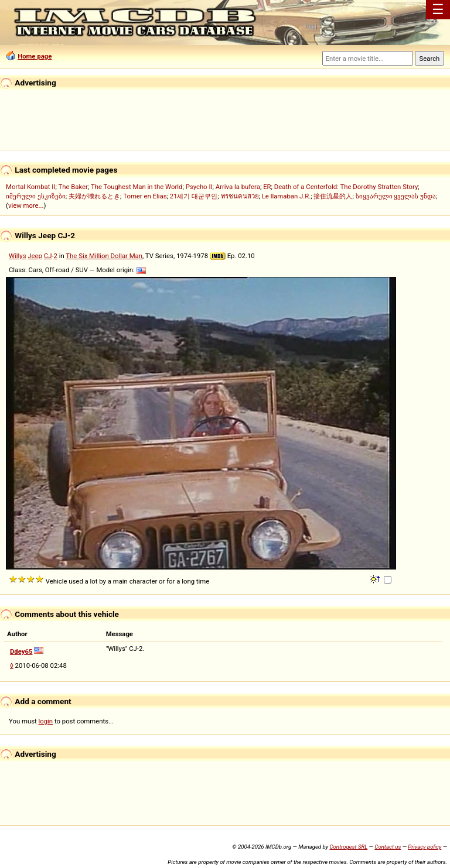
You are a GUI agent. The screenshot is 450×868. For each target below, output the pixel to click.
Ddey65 (21, 651)
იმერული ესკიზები (36, 196)
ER (267, 187)
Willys (18, 256)
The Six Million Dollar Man (104, 256)
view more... (26, 205)
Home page (35, 56)
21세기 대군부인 (194, 196)
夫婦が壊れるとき (94, 196)
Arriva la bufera (238, 187)
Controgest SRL (348, 847)
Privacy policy (425, 847)
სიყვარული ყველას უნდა (396, 196)
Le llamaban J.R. (286, 196)
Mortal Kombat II (30, 187)
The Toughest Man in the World (137, 187)
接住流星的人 (333, 196)
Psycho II (199, 187)
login (46, 721)
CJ (48, 256)
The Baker (73, 187)
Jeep (35, 256)
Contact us (388, 847)
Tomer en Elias (145, 196)
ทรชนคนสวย (240, 196)
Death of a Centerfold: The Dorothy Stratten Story (346, 187)
